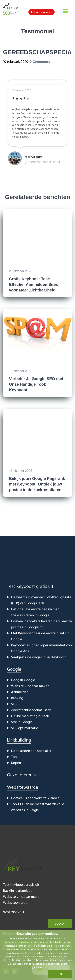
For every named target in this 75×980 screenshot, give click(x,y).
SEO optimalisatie (24, 728)
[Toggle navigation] (65, 11)
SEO (14, 704)
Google (14, 669)
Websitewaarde (22, 787)
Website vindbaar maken (30, 686)
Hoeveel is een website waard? (35, 798)
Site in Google (22, 722)
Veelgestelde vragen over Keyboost (38, 657)
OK (60, 974)
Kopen (16, 763)
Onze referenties (23, 775)
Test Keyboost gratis (41, 12)
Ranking (17, 698)
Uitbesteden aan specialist (31, 751)
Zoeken (60, 923)
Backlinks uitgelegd (18, 890)
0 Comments (40, 62)
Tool (14, 757)
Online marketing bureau (30, 716)
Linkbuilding (19, 740)
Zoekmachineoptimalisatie (31, 710)
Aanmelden (20, 692)
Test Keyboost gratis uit (30, 586)
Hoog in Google (23, 680)
